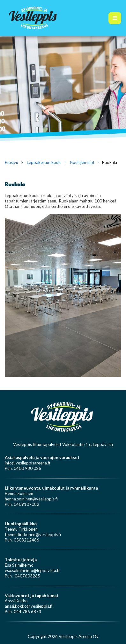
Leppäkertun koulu (44, 162)
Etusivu (11, 162)
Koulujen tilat (82, 162)
